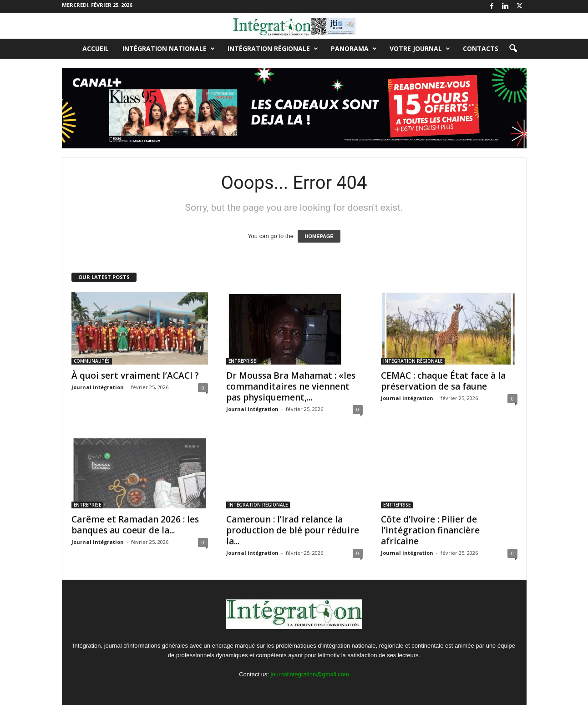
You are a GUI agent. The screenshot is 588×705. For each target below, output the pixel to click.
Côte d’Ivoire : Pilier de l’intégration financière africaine (430, 530)
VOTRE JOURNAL (420, 49)
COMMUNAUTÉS (92, 361)
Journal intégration (98, 387)
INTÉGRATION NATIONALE (169, 49)
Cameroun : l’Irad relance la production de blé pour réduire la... (293, 530)
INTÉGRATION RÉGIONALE (273, 49)
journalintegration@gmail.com (310, 674)
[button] (513, 49)
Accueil (96, 48)
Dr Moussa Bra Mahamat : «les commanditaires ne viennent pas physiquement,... (291, 386)
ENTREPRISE (242, 361)
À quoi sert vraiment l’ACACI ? (135, 375)
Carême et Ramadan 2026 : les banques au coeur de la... (135, 525)
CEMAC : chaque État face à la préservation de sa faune (443, 381)
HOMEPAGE (319, 236)
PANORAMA (354, 49)
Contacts (481, 48)
